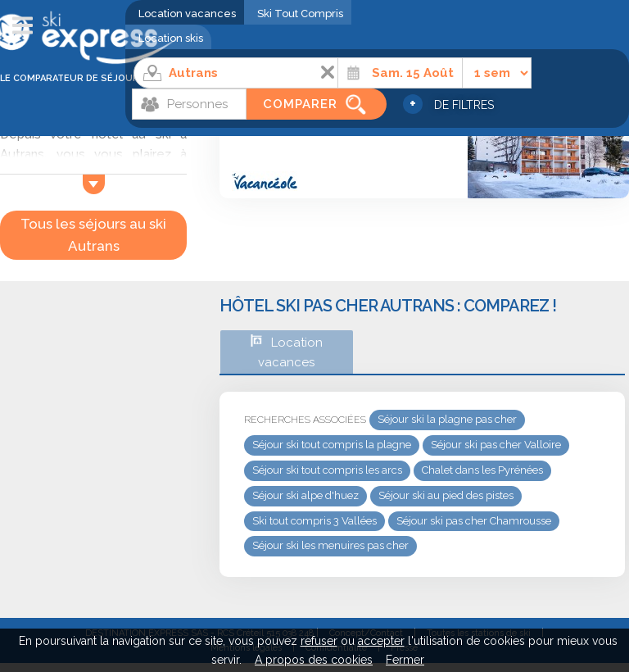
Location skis (171, 38)
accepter (381, 641)
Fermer (405, 660)
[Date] (400, 73)
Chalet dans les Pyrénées (482, 470)
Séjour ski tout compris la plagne (332, 445)
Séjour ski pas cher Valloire (496, 445)
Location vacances (187, 14)
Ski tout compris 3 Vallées (314, 521)
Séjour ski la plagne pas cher (447, 419)
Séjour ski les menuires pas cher (330, 545)
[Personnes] (189, 104)
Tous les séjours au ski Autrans (93, 235)
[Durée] (497, 73)
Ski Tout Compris (300, 14)
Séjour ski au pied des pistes (446, 495)
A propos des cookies (314, 660)
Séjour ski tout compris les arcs (327, 470)
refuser (319, 641)
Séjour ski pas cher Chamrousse (474, 521)
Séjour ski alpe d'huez (305, 495)
